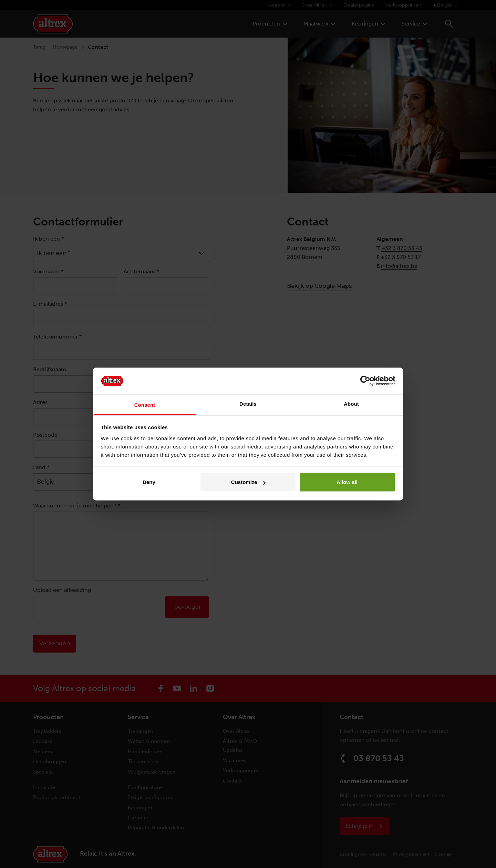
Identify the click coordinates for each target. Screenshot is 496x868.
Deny (149, 482)
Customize (248, 482)
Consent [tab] (145, 405)
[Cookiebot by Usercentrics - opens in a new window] (365, 381)
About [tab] (351, 403)
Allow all (347, 482)
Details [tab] (248, 403)
